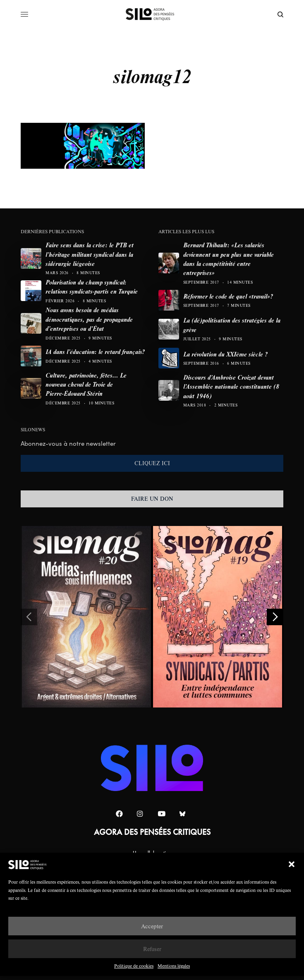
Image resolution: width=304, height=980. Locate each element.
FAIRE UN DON (152, 499)
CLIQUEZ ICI (152, 463)
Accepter (152, 926)
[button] (292, 864)
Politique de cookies (134, 966)
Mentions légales (174, 966)
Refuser (152, 949)
